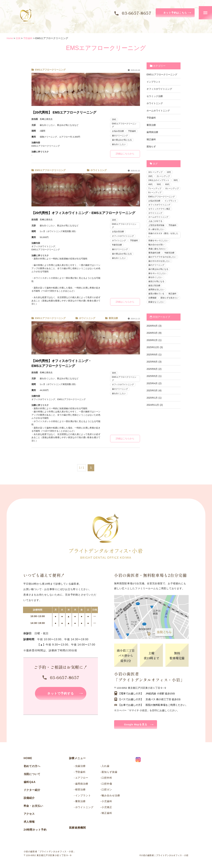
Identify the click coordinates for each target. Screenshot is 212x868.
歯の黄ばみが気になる (123, 140)
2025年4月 (153, 396)
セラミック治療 (155, 96)
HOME (28, 759)
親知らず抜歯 (109, 773)
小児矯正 (107, 808)
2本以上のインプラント (160, 181)
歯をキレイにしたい (158, 281)
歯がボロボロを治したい (160, 268)
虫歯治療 (80, 767)
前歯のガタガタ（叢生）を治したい (163, 241)
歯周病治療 (153, 132)
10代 (170, 172)
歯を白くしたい (119, 144)
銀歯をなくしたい (157, 315)
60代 (151, 189)
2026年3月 (153, 346)
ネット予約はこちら (175, 13)
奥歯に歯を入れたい (158, 256)
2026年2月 (153, 353)
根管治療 (80, 790)
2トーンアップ (164, 177)
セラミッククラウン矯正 (160, 214)
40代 (159, 185)
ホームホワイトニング (159, 110)
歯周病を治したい (157, 298)
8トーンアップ (155, 193)
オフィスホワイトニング (124, 237)
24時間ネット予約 (35, 831)
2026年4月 (153, 339)
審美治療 (113, 319)
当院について (32, 775)
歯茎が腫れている (157, 302)
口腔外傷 (107, 784)
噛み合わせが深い (157, 252)
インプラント (154, 82)
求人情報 (29, 823)
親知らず (152, 146)
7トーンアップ (164, 189)
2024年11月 (153, 418)
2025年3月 (153, 403)
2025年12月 (153, 360)
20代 (114, 119)
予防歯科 (133, 131)
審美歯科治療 (155, 260)
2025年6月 (153, 382)
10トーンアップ (156, 172)
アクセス (29, 815)
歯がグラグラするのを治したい (163, 264)
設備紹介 (29, 799)
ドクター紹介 (32, 791)
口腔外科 (107, 779)
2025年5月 (153, 389)
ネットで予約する (61, 694)
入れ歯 (106, 767)
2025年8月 (153, 375)
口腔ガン (107, 790)
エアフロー (82, 779)
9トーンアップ (155, 198)
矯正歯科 (152, 139)
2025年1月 (153, 411)
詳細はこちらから (125, 154)
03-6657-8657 (137, 13)
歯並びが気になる (157, 289)
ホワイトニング (98, 171)
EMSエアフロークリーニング (50, 70)
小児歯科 (107, 802)
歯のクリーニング (121, 136)
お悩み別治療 (118, 131)
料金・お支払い (34, 807)
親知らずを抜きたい (158, 311)
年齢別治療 (130, 245)
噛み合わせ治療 (111, 796)
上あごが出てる (156, 227)
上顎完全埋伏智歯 (157, 231)
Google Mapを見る (136, 725)
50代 (168, 185)
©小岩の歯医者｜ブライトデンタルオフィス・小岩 (164, 856)
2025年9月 (153, 367)
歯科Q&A (30, 783)
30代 (114, 373)
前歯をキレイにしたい (159, 247)
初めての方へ (32, 767)
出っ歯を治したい (157, 236)
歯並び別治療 (155, 294)
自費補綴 (153, 306)
